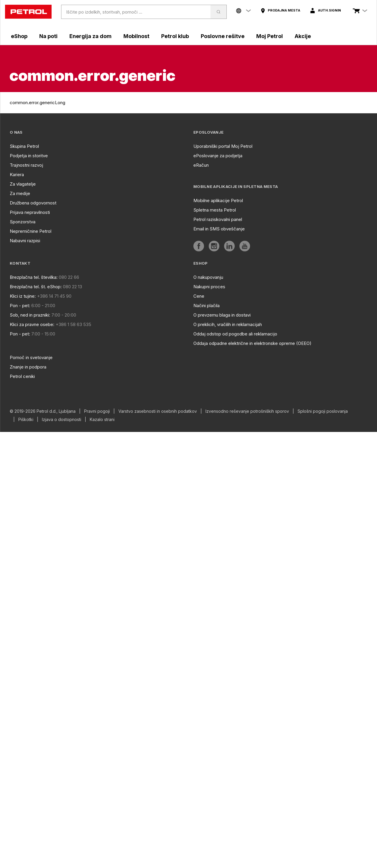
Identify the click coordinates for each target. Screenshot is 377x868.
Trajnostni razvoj (26, 165)
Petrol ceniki (22, 376)
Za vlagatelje (23, 184)
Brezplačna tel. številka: (34, 277)
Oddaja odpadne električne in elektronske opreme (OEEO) (252, 343)
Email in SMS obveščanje (219, 229)
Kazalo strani (102, 420)
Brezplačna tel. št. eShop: (36, 287)
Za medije (20, 193)
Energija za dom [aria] (90, 36)
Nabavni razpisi (25, 241)
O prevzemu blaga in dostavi (222, 315)
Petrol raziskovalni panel (218, 219)
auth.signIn (329, 10)
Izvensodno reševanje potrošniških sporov (247, 411)
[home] (28, 12)
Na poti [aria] (48, 36)
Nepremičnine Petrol (31, 231)
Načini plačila (207, 306)
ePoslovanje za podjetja (218, 156)
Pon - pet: (20, 306)
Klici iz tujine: (23, 296)
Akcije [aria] (303, 36)
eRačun (201, 165)
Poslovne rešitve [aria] (223, 36)
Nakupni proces (209, 287)
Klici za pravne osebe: (32, 324)
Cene (199, 296)
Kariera (17, 175)
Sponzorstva (23, 222)
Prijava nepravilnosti (30, 212)
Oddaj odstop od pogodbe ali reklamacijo (235, 334)
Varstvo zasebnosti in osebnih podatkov (158, 411)
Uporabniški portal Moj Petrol (223, 146)
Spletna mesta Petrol (215, 210)
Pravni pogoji (97, 411)
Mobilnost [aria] (136, 36)
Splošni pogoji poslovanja (323, 411)
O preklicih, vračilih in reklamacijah (228, 324)
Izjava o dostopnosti (62, 420)
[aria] (280, 11)
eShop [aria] (19, 36)
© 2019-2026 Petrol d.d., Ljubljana (43, 411)
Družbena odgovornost (33, 203)
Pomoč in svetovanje (31, 357)
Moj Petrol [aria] (270, 36)
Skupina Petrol (24, 146)
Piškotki (26, 420)
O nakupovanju (208, 277)
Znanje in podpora (28, 367)
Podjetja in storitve (29, 156)
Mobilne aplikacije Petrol (218, 200)
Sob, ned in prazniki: (30, 315)
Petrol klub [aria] (175, 36)
